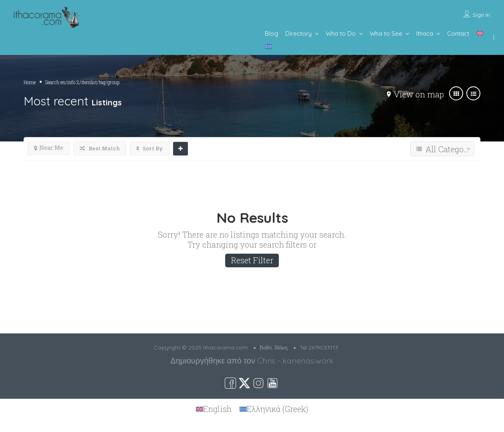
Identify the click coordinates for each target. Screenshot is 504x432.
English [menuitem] (217, 409)
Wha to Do (341, 33)
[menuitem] (480, 33)
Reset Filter (252, 260)
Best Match (100, 148)
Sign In (481, 15)
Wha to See (386, 33)
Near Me (49, 148)
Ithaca (425, 33)
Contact (458, 33)
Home (30, 82)
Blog (271, 33)
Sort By (150, 148)
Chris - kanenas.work (295, 360)
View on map (419, 94)
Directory (298, 33)
